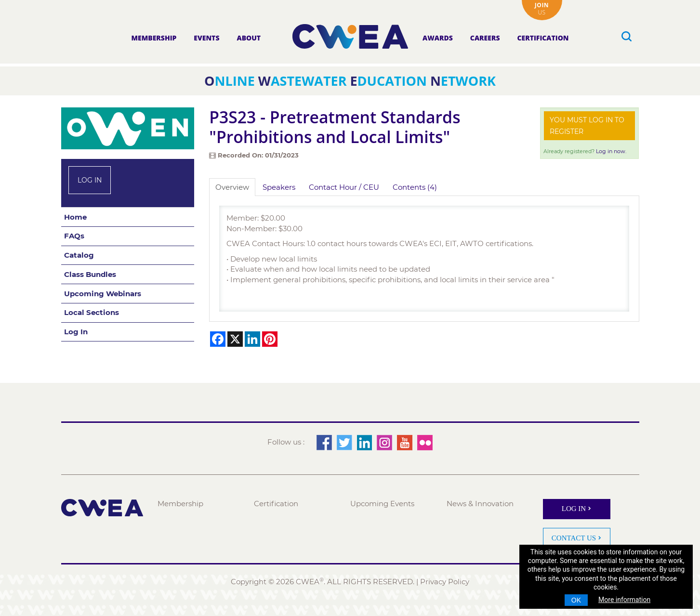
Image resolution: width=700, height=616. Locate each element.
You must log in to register (587, 126)
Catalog (79, 255)
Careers (485, 38)
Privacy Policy (445, 582)
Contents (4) (415, 187)
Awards (438, 38)
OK (576, 600)
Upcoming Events (382, 504)
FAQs (74, 236)
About (249, 38)
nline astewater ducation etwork (350, 81)
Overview (232, 187)
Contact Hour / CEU (344, 187)
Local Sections (92, 312)
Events (206, 38)
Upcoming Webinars (103, 294)
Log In (90, 180)
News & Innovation (480, 504)
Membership (154, 38)
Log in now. (611, 151)
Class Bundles (90, 274)
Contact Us (574, 538)
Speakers (279, 187)
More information (624, 600)
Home (75, 217)
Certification (543, 38)
